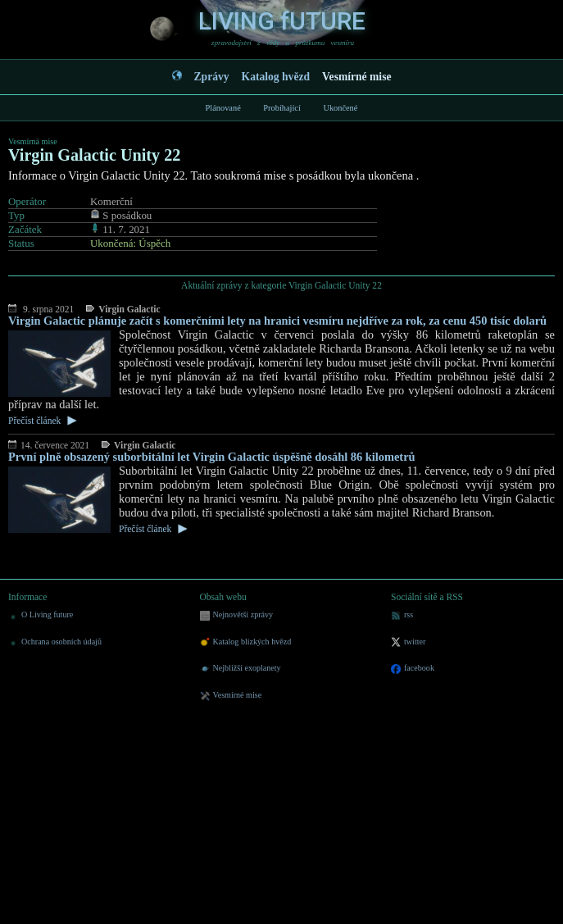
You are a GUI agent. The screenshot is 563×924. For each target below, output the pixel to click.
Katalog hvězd (276, 77)
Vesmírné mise (356, 77)
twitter (408, 642)
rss (402, 615)
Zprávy (212, 77)
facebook (413, 669)
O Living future (41, 615)
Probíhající (281, 108)
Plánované (223, 108)
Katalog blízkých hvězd (246, 642)
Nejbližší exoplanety (241, 669)
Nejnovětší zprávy (237, 615)
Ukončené (340, 108)
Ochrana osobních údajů (55, 642)
